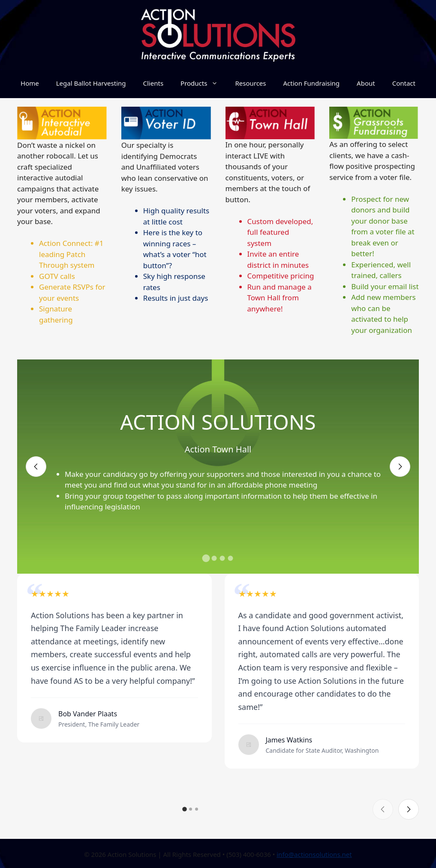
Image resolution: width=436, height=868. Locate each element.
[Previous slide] (36, 467)
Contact (404, 83)
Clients (153, 83)
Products (203, 83)
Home (30, 83)
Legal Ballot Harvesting (91, 83)
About (366, 83)
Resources (250, 83)
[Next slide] (400, 467)
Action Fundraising (311, 83)
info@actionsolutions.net (314, 854)
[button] (206, 558)
